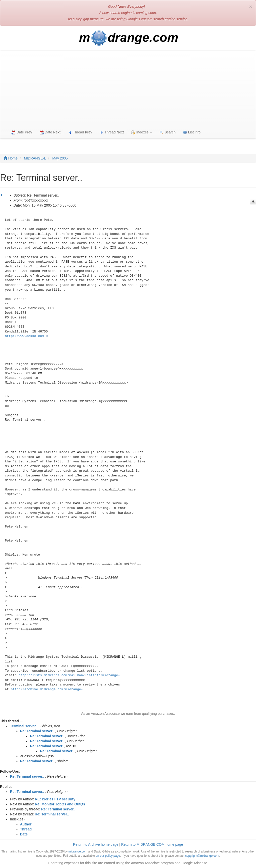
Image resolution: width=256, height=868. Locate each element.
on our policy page (108, 856)
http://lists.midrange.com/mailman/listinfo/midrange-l (70, 675)
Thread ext (112, 132)
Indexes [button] (142, 132)
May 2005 (60, 158)
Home (11, 158)
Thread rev (80, 132)
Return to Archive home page (96, 844)
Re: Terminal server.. (37, 731)
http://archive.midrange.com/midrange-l (48, 689)
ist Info (192, 132)
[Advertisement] (128, 88)
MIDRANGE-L (35, 158)
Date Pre (22, 132)
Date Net (50, 132)
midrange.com (78, 851)
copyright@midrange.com (202, 856)
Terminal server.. (24, 726)
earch (167, 132)
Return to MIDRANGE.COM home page (152, 844)
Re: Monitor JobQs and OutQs (60, 804)
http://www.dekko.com (24, 336)
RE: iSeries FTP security (55, 799)
